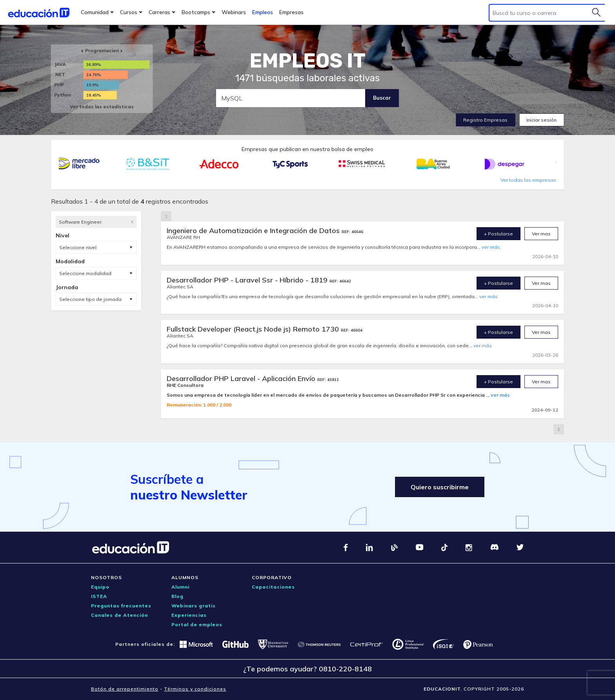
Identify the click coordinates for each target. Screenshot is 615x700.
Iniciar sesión (541, 120)
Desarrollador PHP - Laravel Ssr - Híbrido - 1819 (248, 280)
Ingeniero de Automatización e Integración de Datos (254, 231)
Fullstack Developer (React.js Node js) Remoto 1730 (254, 329)
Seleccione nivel (78, 247)
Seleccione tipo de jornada (90, 299)
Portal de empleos (197, 624)
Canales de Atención (119, 615)
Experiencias (189, 615)
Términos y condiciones (195, 689)
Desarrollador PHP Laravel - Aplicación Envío (242, 378)
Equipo (100, 587)
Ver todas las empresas (528, 180)
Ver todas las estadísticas (102, 107)
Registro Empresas (485, 120)
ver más (491, 247)
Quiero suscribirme (440, 487)
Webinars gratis (194, 606)
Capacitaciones (273, 587)
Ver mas (541, 234)
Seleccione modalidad (85, 273)
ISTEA (99, 596)
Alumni (180, 587)
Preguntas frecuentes (121, 606)
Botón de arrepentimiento (125, 689)
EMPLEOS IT (307, 61)
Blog (177, 596)
